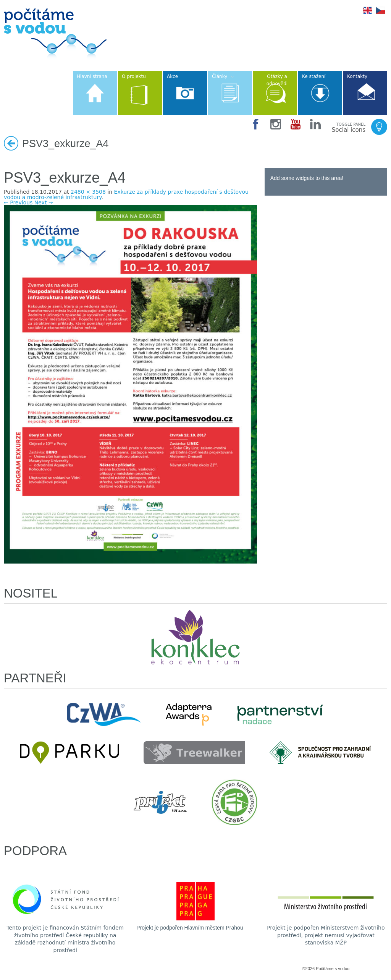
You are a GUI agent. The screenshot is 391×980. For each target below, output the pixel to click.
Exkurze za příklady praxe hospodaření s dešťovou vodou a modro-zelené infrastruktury (126, 194)
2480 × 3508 (88, 192)
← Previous (18, 202)
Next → (44, 202)
